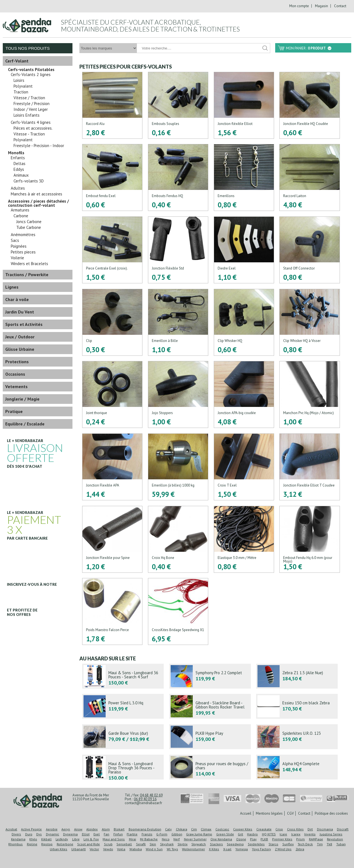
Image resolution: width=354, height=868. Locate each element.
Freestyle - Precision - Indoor (39, 146)
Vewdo (108, 849)
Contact (340, 6)
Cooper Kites (243, 829)
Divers (16, 834)
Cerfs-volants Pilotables (31, 70)
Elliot (86, 834)
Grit (240, 834)
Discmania (325, 829)
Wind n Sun (154, 849)
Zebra (300, 849)
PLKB (264, 839)
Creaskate (264, 829)
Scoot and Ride (88, 844)
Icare (283, 834)
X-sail (227, 849)
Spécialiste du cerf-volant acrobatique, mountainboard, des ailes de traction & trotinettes (150, 26)
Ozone (241, 839)
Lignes (12, 287)
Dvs (39, 834)
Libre (76, 839)
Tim (320, 844)
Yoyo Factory (261, 849)
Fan (106, 834)
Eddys (19, 169)
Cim (194, 829)
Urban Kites (58, 849)
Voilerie (17, 258)
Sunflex (288, 844)
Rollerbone (65, 844)
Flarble (132, 834)
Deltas (19, 164)
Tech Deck (305, 844)
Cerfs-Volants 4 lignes (31, 122)
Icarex (296, 834)
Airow (78, 829)
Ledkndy (62, 839)
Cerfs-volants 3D (29, 181)
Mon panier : (309, 48)
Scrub (108, 844)
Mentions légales (269, 813)
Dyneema (70, 834)
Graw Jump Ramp (199, 834)
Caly (168, 829)
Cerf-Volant (17, 61)
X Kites (214, 849)
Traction (21, 92)
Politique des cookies (331, 813)
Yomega (242, 849)
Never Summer (195, 839)
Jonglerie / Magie (22, 399)
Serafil (141, 844)
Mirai (132, 839)
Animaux (21, 175)
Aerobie (52, 829)
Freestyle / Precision (32, 104)
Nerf (177, 839)
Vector (94, 849)
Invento (310, 834)
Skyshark (167, 844)
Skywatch (199, 844)
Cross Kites (295, 829)
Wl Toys (172, 849)
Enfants (18, 158)
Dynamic (53, 834)
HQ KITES (269, 834)
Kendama (18, 839)
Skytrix (183, 844)
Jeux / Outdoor (20, 337)
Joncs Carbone (29, 222)
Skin (153, 844)
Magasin (322, 6)
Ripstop (47, 844)
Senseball (124, 844)
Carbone (21, 216)
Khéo (33, 839)
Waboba (136, 849)
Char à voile (17, 299)
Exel (97, 834)
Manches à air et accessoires (37, 194)
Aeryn (66, 829)
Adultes (18, 188)
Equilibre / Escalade (25, 424)
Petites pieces (23, 252)
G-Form (162, 834)
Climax (206, 829)
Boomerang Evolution (145, 829)
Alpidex (92, 829)
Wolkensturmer (193, 849)
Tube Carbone (29, 228)
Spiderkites (256, 844)
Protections (17, 362)
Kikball (46, 839)
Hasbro (252, 834)
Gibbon (177, 834)
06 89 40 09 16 (145, 799)
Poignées (19, 246)
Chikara (182, 829)
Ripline (32, 844)
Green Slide (225, 834)
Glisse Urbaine (20, 349)
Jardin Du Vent (20, 312)
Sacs (15, 240)
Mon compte (299, 6)
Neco (166, 839)
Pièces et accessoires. (33, 128)
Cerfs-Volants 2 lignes (31, 75)
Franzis (147, 834)
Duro (29, 834)
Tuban (341, 844)
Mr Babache (149, 839)
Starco (273, 844)
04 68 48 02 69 (151, 795)
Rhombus (15, 844)
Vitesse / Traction (29, 98)
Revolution (335, 839)
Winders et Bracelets (29, 264)
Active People (31, 829)
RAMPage (316, 839)
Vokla (121, 849)
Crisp (279, 829)
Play (253, 839)
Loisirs (19, 80)
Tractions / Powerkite (27, 274)
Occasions (15, 374)
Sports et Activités (24, 324)
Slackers (216, 844)
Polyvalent (23, 86)
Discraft (343, 829)
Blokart (119, 829)
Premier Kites (282, 839)
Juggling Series (331, 834)
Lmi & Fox (91, 839)
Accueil (246, 813)
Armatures (20, 210)
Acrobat (11, 829)
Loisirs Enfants (27, 115)
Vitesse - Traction (29, 134)
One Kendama (221, 839)
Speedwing (235, 844)
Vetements (16, 386)
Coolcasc (222, 829)
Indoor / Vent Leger (31, 109)
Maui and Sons (114, 839)
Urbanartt (79, 849)
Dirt (310, 829)
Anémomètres (23, 235)
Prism (300, 839)
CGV (290, 813)
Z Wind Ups (283, 849)
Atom (106, 829)
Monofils (16, 153)
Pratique (14, 411)
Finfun (118, 834)
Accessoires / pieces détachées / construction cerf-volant (38, 203)
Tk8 (329, 844)
